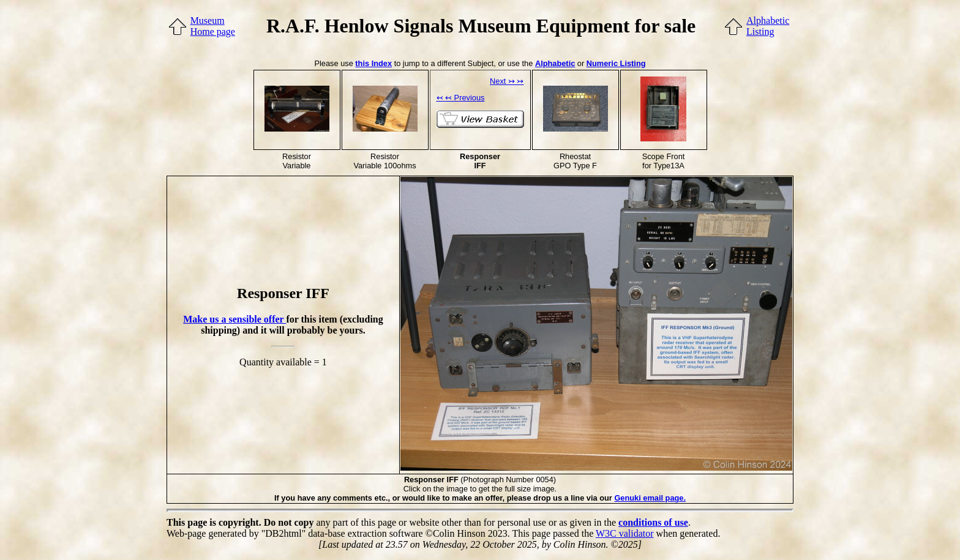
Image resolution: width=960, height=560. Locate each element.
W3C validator (625, 533)
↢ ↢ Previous (461, 98)
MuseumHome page (213, 26)
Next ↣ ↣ (507, 81)
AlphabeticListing (768, 26)
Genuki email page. (650, 498)
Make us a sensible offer (234, 319)
